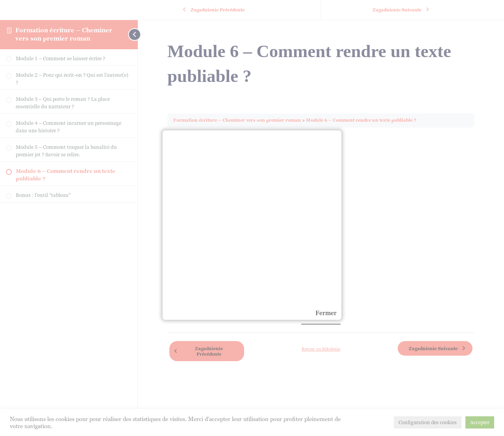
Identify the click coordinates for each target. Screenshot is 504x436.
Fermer (326, 313)
